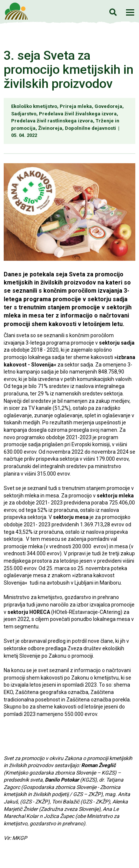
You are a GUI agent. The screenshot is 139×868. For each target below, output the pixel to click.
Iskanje (113, 12)
